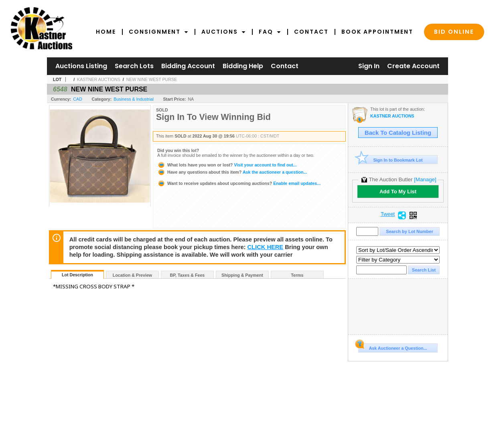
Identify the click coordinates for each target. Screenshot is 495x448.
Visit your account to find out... (227, 165)
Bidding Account (188, 66)
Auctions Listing (81, 66)
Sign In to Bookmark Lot (391, 160)
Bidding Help (243, 66)
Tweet (388, 214)
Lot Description (77, 275)
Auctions (224, 32)
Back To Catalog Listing (398, 133)
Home (106, 32)
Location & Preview (132, 275)
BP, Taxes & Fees (188, 275)
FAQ (270, 32)
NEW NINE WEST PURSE (152, 79)
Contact (311, 32)
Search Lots (134, 66)
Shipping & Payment (242, 275)
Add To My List (398, 192)
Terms (297, 275)
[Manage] (425, 179)
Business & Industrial (134, 99)
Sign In (369, 66)
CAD (78, 99)
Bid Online (454, 32)
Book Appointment (377, 32)
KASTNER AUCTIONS (99, 79)
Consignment (159, 32)
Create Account (413, 66)
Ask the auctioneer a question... (232, 172)
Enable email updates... (239, 183)
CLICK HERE (266, 247)
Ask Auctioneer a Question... (393, 347)
